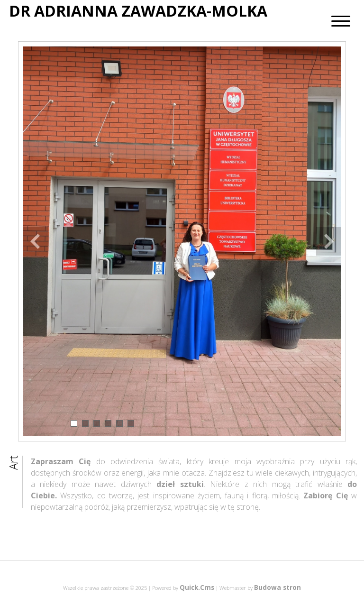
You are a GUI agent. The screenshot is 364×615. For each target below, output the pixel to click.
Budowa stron (278, 587)
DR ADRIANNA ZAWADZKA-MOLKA (138, 11)
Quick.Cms (197, 587)
